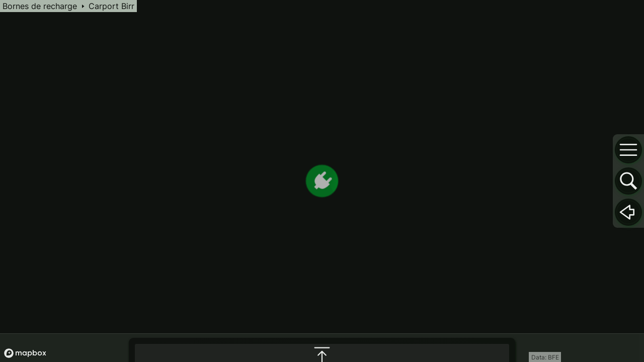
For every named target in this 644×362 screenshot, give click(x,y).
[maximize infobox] (322, 253)
